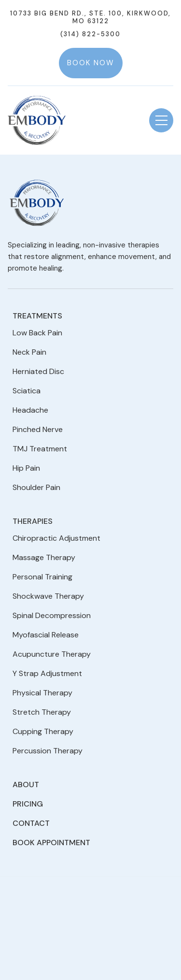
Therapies (33, 521)
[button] (161, 120)
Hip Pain (26, 468)
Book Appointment (51, 843)
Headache (30, 410)
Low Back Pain (37, 333)
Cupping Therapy (43, 731)
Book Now (91, 63)
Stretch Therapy (42, 712)
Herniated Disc (38, 371)
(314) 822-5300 (90, 34)
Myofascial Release (46, 635)
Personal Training (42, 577)
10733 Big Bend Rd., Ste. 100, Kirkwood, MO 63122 (90, 17)
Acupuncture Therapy (52, 654)
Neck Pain (29, 352)
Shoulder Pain (36, 487)
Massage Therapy (44, 557)
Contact (31, 823)
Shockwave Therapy (48, 596)
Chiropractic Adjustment (56, 538)
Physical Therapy (42, 693)
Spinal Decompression (52, 615)
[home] (37, 121)
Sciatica (27, 391)
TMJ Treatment (40, 449)
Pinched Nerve (38, 429)
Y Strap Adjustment (47, 673)
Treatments (37, 316)
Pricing (28, 804)
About (26, 785)
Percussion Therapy (48, 751)
